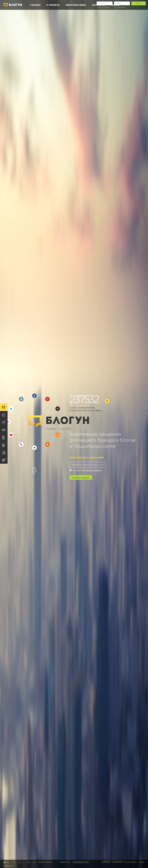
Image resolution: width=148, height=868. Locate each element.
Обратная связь (76, 5)
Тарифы (35, 5)
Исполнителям (131, 862)
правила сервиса (93, 470)
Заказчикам (117, 862)
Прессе (141, 862)
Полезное (8, 866)
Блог (29, 862)
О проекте (53, 5)
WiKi (34, 862)
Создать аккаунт (81, 478)
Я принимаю (85, 470)
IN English (17, 862)
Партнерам (106, 862)
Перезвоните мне (81, 862)
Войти (139, 3)
